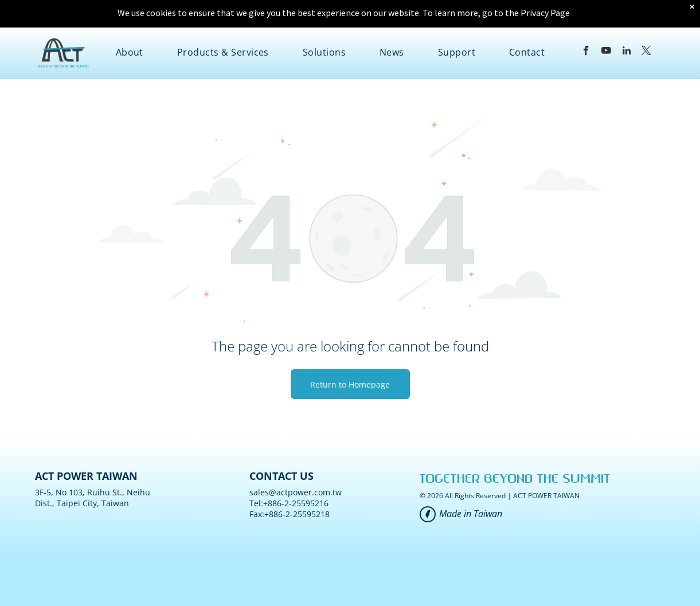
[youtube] (606, 24)
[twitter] (646, 24)
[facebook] (586, 24)
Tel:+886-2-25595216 (289, 474)
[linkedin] (626, 24)
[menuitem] (130, 24)
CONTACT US (281, 447)
